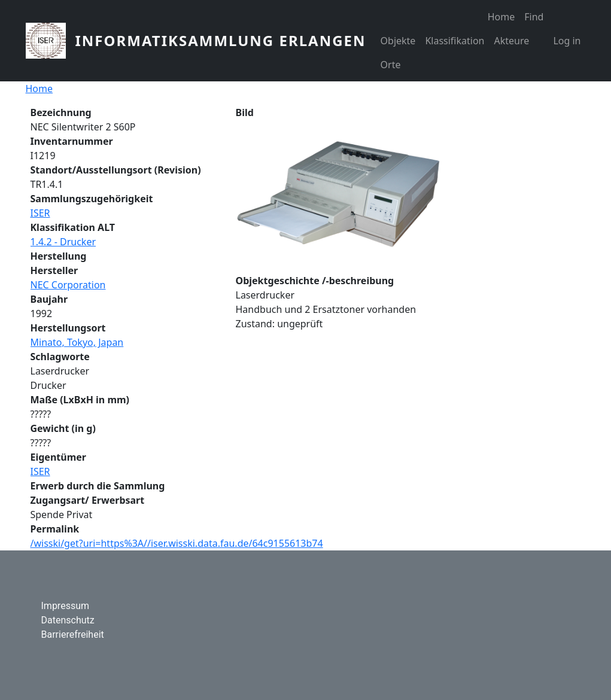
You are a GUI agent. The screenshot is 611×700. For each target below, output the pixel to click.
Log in (567, 41)
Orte (391, 65)
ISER (40, 213)
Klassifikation (455, 41)
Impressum (66, 606)
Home (501, 17)
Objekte (398, 41)
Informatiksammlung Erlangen (221, 40)
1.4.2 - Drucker (63, 242)
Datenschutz (68, 620)
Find (534, 17)
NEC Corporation (68, 285)
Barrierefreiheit (73, 634)
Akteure (511, 41)
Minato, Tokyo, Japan (77, 342)
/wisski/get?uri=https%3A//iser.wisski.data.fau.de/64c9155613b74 (177, 543)
